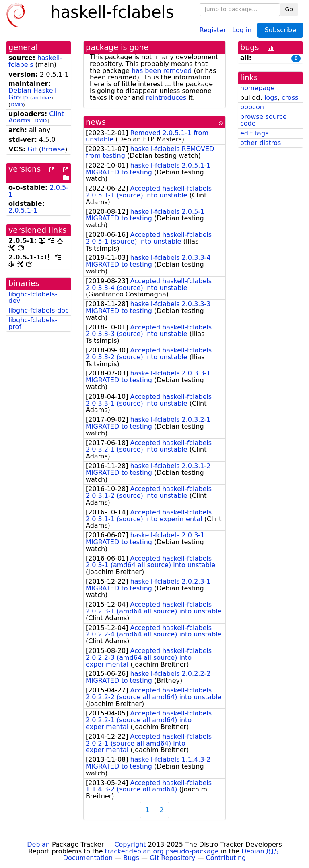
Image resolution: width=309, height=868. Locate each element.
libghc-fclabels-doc (39, 310)
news (96, 122)
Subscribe (280, 30)
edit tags (254, 133)
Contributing (226, 858)
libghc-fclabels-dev (33, 298)
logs (271, 98)
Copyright (130, 844)
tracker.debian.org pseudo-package (162, 851)
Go (289, 9)
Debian (38, 844)
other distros (261, 143)
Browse (53, 149)
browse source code (264, 120)
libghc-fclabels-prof (33, 323)
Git (32, 149)
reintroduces (166, 98)
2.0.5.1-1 (23, 210)
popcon (252, 107)
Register (213, 30)
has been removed (162, 71)
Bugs (131, 858)
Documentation (88, 858)
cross (290, 98)
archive (42, 98)
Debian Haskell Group (32, 94)
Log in (242, 30)
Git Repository (172, 858)
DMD (17, 105)
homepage (257, 88)
